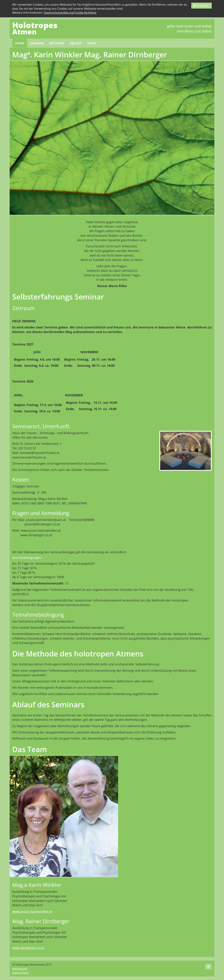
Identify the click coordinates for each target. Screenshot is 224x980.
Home (20, 43)
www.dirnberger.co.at (28, 948)
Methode (57, 43)
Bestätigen (202, 6)
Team (91, 43)
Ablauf (76, 43)
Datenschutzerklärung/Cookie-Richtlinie (70, 13)
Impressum (20, 969)
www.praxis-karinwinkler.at (32, 911)
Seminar (37, 43)
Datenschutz (21, 973)
